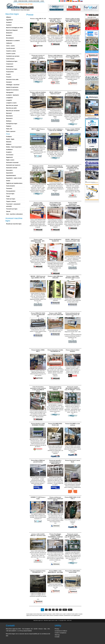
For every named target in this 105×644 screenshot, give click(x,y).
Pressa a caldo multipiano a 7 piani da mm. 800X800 (55, 130)
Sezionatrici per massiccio (13, 165)
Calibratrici (9, 43)
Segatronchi (9, 157)
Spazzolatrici (10, 173)
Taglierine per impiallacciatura (14, 183)
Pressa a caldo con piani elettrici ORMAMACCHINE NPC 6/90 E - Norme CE (73, 20)
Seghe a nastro (10, 160)
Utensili (8, 211)
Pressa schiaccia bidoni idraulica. (73, 351)
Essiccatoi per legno (12, 69)
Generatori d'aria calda (12, 79)
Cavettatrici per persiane (13, 56)
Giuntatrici (9, 82)
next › (65, 610)
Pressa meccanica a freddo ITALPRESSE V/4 (55, 351)
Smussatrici (9, 170)
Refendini (9, 142)
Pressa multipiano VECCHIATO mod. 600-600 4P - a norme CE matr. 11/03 (73, 94)
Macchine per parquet (12, 105)
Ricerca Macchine (34, 1)
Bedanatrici (9, 33)
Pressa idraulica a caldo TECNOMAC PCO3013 (38, 424)
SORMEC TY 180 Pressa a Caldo (38, 498)
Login (42, 1)
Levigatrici (9, 100)
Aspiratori (9, 25)
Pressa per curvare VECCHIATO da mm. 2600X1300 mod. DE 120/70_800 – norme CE (38, 168)
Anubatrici (9, 22)
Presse (8, 134)
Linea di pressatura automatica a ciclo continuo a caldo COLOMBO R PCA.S (38, 389)
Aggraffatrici (10, 20)
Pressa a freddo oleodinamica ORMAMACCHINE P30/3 (73, 204)
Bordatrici (9, 35)
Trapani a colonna (11, 201)
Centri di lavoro (10, 59)
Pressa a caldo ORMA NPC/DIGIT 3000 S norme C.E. (73, 278)
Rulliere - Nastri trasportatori (14, 147)
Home (16, 1)
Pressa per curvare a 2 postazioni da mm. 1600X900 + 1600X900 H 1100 (38, 58)
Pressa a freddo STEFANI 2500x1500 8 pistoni (73, 130)
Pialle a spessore (11, 131)
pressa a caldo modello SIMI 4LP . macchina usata (38, 535)
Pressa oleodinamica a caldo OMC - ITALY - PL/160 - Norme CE (55, 20)
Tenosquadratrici (11, 191)
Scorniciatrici (10, 155)
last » (70, 610)
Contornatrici (10, 67)
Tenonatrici (9, 188)
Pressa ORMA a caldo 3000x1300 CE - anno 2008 (55, 572)
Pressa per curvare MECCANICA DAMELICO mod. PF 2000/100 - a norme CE (73, 389)
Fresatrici (9, 77)
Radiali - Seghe (10, 139)
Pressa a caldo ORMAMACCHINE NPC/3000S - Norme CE (38, 204)
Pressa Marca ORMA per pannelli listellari (38, 461)
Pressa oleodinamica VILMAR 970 (55, 240)
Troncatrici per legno (12, 209)
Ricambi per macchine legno (14, 224)
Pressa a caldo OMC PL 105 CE (38, 19)
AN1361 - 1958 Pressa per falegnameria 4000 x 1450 (73, 240)
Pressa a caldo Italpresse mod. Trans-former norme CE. (55, 57)
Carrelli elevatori (11, 48)
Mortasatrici (9, 118)
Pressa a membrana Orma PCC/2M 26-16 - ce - (38, 572)
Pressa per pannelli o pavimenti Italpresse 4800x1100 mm (55, 462)
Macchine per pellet (11, 108)
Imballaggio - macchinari (13, 85)
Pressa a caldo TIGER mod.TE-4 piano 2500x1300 (55, 314)
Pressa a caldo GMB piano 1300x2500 (55, 277)
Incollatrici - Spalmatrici (13, 95)
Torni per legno (10, 194)
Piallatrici (9, 126)
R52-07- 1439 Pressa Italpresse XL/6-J (55, 93)
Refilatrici (9, 144)
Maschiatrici (9, 116)
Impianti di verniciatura (12, 90)
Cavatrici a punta (11, 54)
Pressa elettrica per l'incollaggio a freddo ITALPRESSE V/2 (55, 204)
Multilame (9, 121)
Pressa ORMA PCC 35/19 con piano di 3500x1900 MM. (38, 315)
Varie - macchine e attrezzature (14, 214)
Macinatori (9, 113)
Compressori (10, 64)
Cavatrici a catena (11, 51)
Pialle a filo (9, 129)
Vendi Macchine (23, 1)
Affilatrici (9, 17)
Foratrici (8, 74)
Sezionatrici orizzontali (12, 163)
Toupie (8, 196)
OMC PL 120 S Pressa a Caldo (38, 130)
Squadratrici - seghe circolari (14, 178)
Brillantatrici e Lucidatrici (13, 41)
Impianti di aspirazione (12, 87)
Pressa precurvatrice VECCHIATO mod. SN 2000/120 (55, 388)
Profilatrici (9, 137)
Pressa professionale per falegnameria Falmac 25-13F (73, 315)
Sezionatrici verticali (12, 168)
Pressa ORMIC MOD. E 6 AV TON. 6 (73, 498)
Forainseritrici (10, 72)
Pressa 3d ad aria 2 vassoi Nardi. (73, 461)
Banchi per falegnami (12, 30)
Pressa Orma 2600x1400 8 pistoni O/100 (73, 572)
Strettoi (8, 181)
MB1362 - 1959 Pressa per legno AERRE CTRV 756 (38, 277)
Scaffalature (9, 150)
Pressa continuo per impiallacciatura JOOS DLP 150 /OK (55, 499)
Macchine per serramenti (13, 111)
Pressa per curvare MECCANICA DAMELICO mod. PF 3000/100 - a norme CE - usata (73, 536)
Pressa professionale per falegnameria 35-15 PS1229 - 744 (55, 167)
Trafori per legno (11, 199)
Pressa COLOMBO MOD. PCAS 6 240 (55, 424)
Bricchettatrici (10, 38)
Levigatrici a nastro (11, 103)
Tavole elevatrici (11, 186)
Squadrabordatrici (11, 175)
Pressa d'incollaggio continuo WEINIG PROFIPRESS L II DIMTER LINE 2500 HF (55, 536)
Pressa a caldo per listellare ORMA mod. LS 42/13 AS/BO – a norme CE (38, 94)
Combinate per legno (12, 61)
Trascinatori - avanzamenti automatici (13, 205)
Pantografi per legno (12, 124)
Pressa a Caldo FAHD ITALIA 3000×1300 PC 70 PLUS (73, 57)
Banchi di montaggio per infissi (15, 28)
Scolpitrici (9, 152)
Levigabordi (9, 98)
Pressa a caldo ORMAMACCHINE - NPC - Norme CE (38, 241)
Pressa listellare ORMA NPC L (38, 351)
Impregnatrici (10, 92)
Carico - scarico (10, 46)
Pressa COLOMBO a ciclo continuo (73, 424)
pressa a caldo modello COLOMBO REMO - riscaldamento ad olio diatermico (73, 168)
